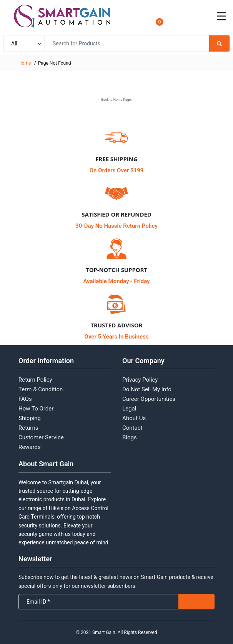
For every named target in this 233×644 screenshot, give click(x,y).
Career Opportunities (149, 399)
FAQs (25, 399)
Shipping (30, 418)
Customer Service (41, 437)
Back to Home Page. (116, 100)
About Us (134, 418)
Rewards (30, 447)
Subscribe (196, 602)
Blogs (130, 437)
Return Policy (35, 380)
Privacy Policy (140, 380)
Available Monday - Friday (116, 281)
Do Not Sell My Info (147, 389)
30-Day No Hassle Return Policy (116, 226)
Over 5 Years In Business (117, 337)
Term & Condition (41, 389)
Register (190, 21)
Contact (132, 428)
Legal (129, 409)
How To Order (36, 409)
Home (25, 63)
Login (187, 14)
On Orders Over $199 (117, 170)
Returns (28, 428)
